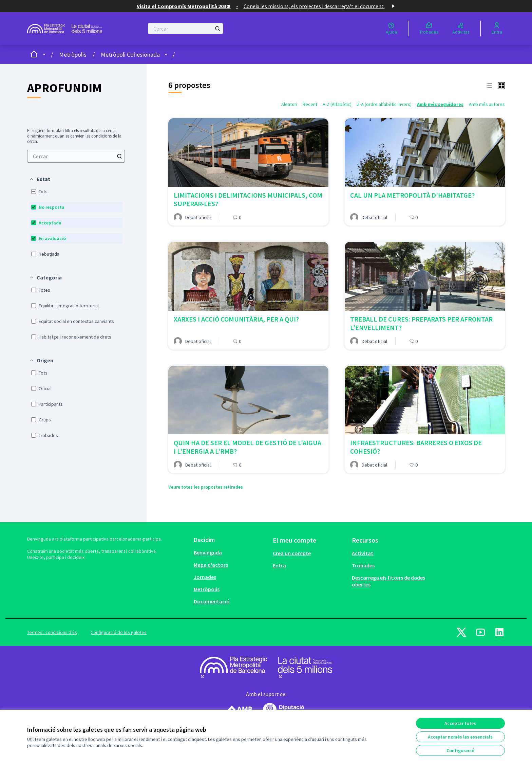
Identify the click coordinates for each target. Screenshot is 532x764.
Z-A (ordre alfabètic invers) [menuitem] (384, 104)
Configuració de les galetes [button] (119, 632)
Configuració (460, 750)
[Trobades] (429, 29)
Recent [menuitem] (310, 104)
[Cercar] (185, 29)
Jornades (205, 577)
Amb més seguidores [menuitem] (440, 104)
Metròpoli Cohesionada (130, 54)
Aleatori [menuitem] (289, 104)
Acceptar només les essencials (460, 737)
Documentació (212, 601)
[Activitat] (461, 29)
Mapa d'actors (211, 565)
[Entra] (497, 29)
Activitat (363, 553)
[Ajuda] (391, 29)
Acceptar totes (460, 723)
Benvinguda (208, 552)
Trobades (363, 565)
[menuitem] (76, 156)
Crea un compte (292, 553)
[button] (40, 179)
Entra (279, 565)
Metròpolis (73, 54)
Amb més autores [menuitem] (487, 104)
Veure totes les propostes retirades (206, 487)
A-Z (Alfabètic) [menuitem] (337, 104)
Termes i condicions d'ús (52, 632)
